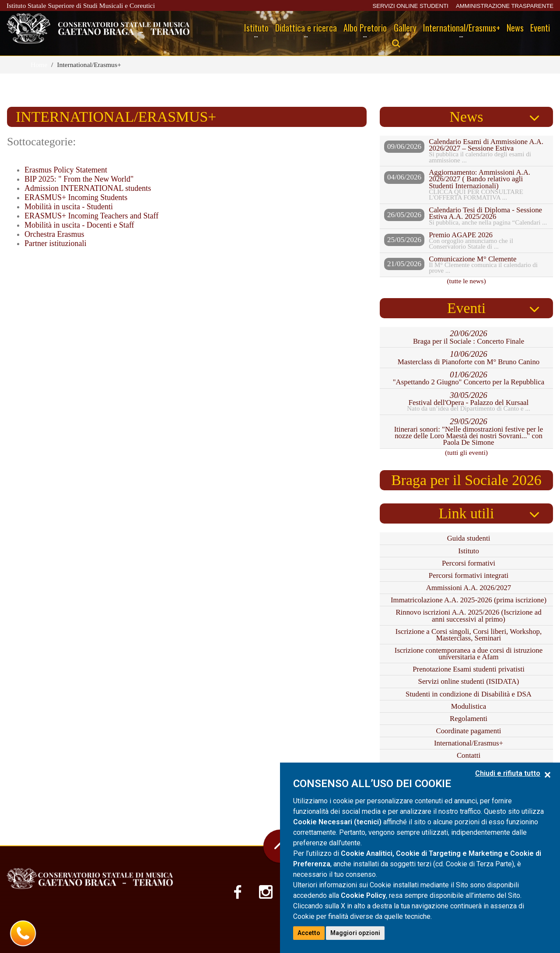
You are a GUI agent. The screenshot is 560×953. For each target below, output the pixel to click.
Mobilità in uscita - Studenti (69, 207)
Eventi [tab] (466, 308)
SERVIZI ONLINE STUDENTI (410, 6)
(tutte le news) (466, 281)
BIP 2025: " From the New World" (79, 179)
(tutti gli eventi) (466, 452)
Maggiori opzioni (355, 933)
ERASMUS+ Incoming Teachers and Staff (91, 216)
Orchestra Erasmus (54, 234)
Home (39, 65)
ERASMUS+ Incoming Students (76, 197)
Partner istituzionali (55, 243)
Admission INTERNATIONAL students (88, 188)
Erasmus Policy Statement (66, 170)
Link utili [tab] (467, 513)
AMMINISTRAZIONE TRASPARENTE (505, 6)
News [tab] (467, 117)
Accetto (309, 933)
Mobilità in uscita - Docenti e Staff (79, 225)
